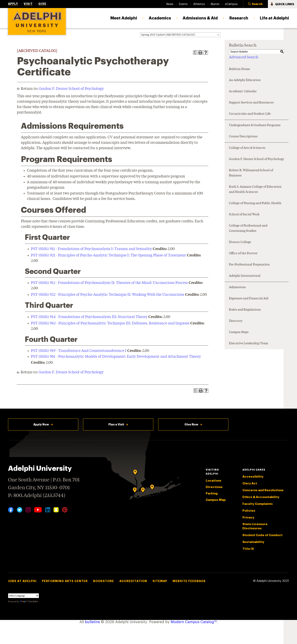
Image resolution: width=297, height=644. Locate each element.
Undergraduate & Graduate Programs (255, 125)
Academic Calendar (243, 92)
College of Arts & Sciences (247, 148)
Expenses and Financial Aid (249, 299)
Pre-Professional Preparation (249, 265)
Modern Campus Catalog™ (194, 622)
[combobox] (180, 35)
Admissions (237, 287)
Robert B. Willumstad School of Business (251, 173)
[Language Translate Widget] (23, 596)
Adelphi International (245, 276)
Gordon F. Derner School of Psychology (71, 89)
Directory (236, 321)
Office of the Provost (243, 254)
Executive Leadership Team (249, 344)
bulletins (92, 622)
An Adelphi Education (245, 80)
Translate (29, 601)
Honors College (240, 242)
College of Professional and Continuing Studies (248, 228)
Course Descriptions (243, 137)
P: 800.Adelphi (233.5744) (37, 495)
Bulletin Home (240, 69)
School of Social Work (244, 215)
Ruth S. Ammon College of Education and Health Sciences (255, 190)
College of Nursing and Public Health (255, 203)
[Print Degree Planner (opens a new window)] (195, 53)
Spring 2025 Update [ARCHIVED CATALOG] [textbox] (168, 35)
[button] (255, 4)
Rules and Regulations (245, 310)
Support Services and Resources (251, 103)
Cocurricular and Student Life (250, 114)
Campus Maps (239, 332)
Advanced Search (244, 57)
